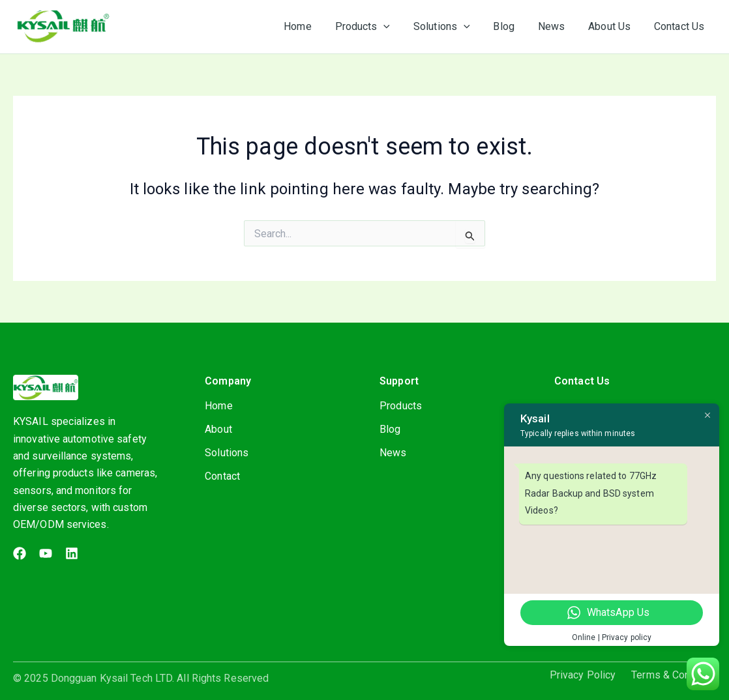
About (218, 429)
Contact (222, 476)
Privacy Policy (583, 675)
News (393, 453)
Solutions (227, 453)
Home (218, 406)
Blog (390, 429)
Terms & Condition (674, 675)
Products (401, 406)
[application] (398, 27)
